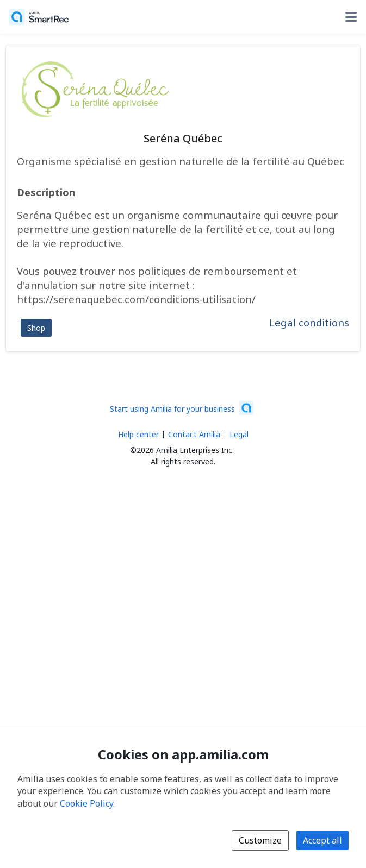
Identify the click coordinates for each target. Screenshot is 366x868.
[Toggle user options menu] (351, 17)
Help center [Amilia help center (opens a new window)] (138, 434)
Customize (260, 840)
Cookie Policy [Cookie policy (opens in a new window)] (86, 803)
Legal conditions (309, 322)
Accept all (322, 840)
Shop (36, 328)
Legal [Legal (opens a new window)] (239, 434)
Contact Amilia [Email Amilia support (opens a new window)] (194, 434)
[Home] (39, 17)
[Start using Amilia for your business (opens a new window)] (182, 408)
